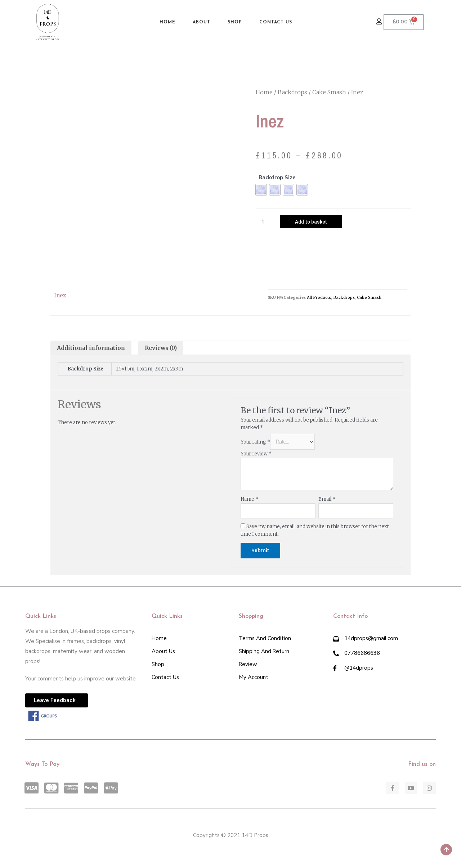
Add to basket (311, 222)
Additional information (91, 348)
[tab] (91, 348)
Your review (256, 454)
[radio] (261, 190)
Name (249, 499)
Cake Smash (329, 92)
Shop (235, 22)
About (202, 22)
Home (167, 22)
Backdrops (292, 92)
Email (327, 499)
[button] (380, 22)
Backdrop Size (277, 177)
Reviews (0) (161, 348)
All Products (319, 297)
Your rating (255, 442)
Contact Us (276, 22)
